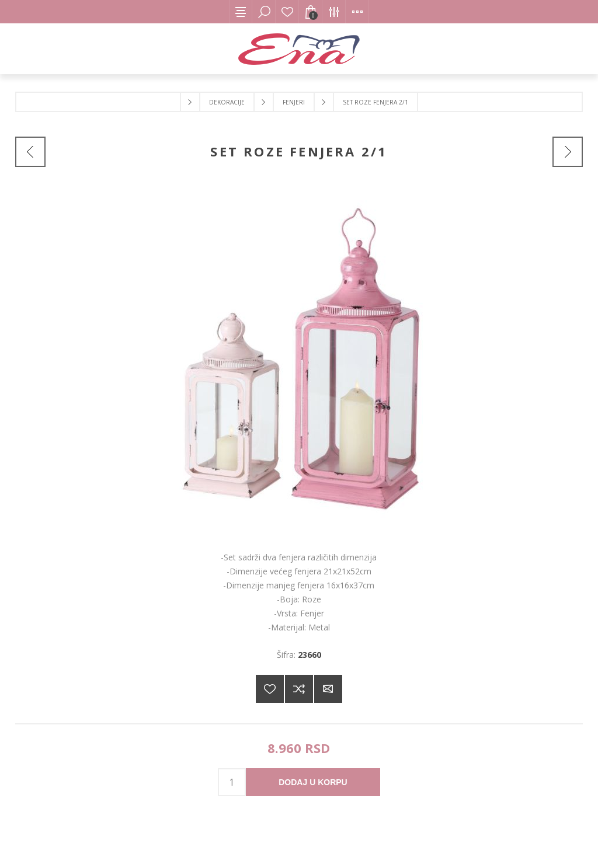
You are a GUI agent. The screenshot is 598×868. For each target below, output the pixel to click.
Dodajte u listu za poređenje (299, 689)
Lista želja (287, 12)
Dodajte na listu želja (270, 689)
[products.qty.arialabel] (232, 782)
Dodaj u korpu (313, 782)
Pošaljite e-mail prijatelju (328, 689)
